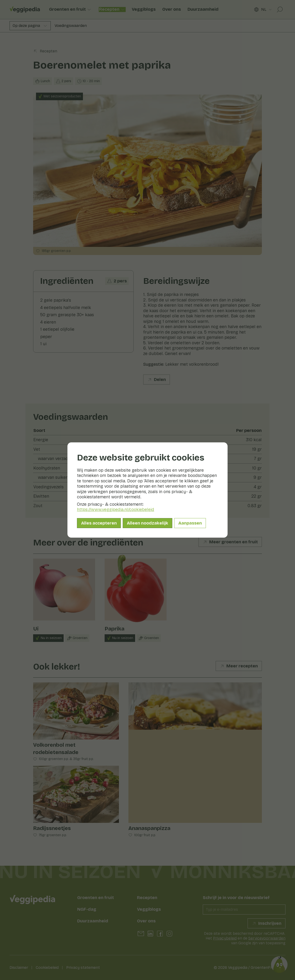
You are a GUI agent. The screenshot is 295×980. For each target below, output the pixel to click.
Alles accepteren (99, 523)
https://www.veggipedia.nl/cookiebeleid (116, 510)
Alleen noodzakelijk (147, 523)
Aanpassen (190, 523)
